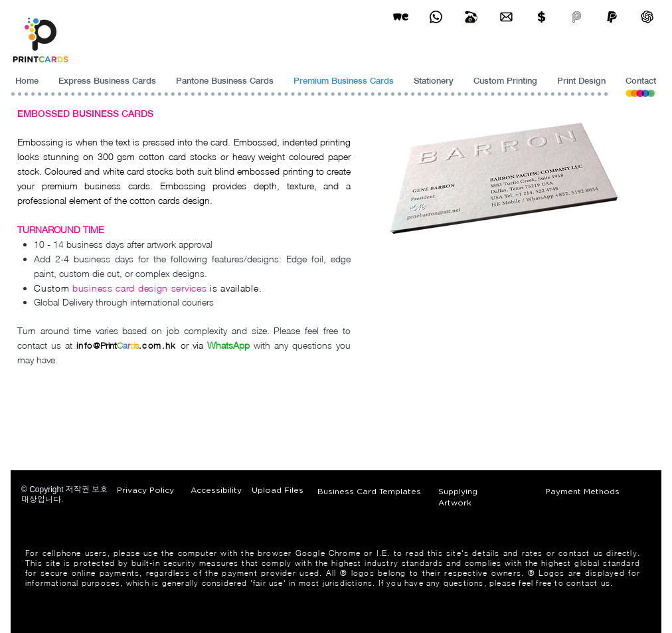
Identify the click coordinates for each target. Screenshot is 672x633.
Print (109, 345)
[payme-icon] (577, 17)
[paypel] (612, 17)
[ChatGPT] (647, 17)
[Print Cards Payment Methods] (542, 17)
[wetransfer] (401, 17)
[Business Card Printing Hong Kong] (436, 17)
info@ (88, 345)
